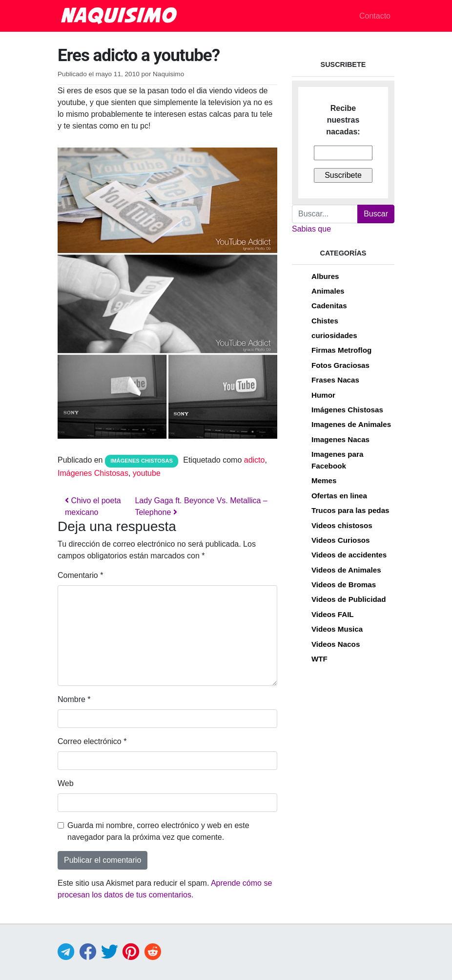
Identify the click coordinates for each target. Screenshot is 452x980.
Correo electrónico (92, 741)
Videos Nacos (336, 644)
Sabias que (311, 229)
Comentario (80, 575)
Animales (328, 291)
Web (66, 783)
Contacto (375, 16)
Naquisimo (168, 74)
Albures (325, 276)
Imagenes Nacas (340, 439)
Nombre (74, 699)
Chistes (325, 321)
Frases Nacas (335, 380)
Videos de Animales (346, 570)
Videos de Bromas (344, 585)
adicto (255, 460)
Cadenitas (329, 306)
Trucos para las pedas (350, 510)
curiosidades (334, 335)
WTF (319, 659)
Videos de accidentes (349, 555)
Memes (324, 480)
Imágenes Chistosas (142, 461)
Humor (323, 395)
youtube (147, 473)
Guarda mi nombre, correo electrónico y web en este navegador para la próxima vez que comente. (158, 831)
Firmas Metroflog (341, 350)
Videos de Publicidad (349, 599)
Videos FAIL (333, 614)
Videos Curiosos (341, 540)
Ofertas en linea (339, 496)
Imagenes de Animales (351, 424)
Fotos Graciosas (340, 365)
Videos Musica (337, 629)
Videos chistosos (342, 525)
